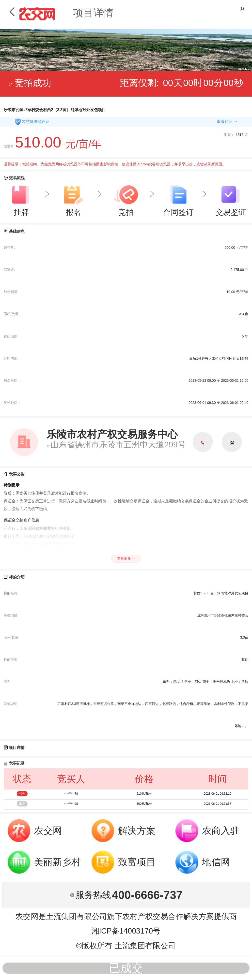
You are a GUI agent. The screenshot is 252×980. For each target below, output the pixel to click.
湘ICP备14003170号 (126, 931)
